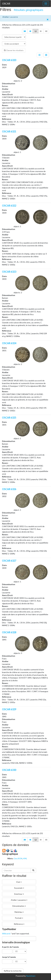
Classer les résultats (14, 50)
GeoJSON (18, 858)
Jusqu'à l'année (9, 957)
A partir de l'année (10, 947)
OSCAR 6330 (9, 770)
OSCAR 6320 (9, 60)
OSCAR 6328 (9, 632)
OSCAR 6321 (9, 131)
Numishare (31, 976)
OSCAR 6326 (9, 489)
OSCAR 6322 (9, 206)
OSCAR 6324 (9, 343)
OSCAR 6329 (9, 709)
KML (25, 858)
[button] (25, 31)
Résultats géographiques (29, 10)
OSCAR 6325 (9, 418)
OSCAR (6, 4)
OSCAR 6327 (9, 561)
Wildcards (6, 934)
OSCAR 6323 (9, 272)
